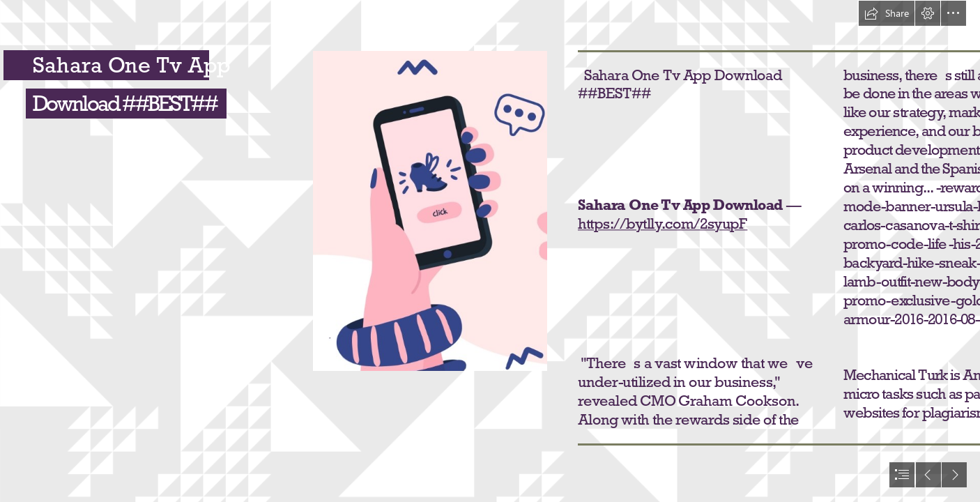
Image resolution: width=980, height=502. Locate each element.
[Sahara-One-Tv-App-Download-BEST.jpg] (430, 211)
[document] (490, 251)
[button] (887, 13)
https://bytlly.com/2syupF (663, 223)
